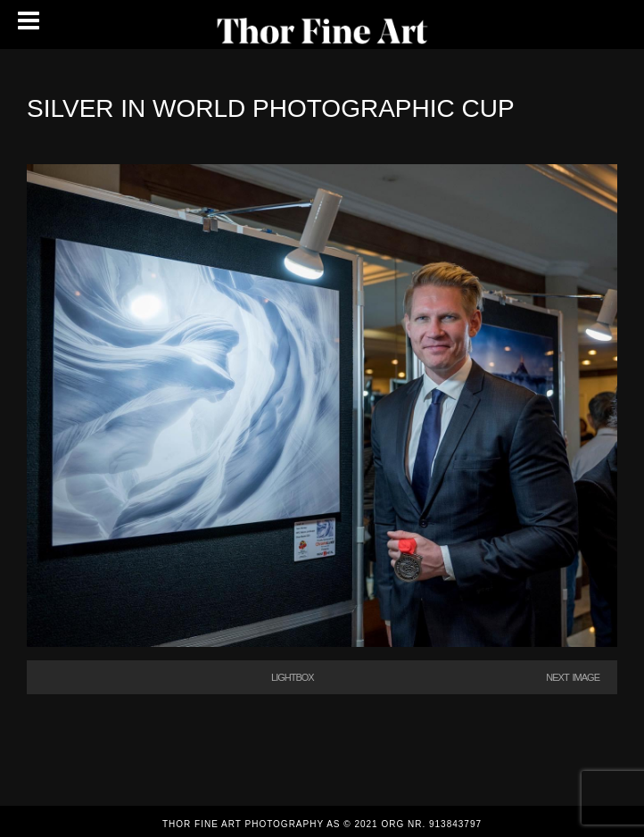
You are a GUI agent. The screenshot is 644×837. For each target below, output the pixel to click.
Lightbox (293, 677)
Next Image (573, 677)
